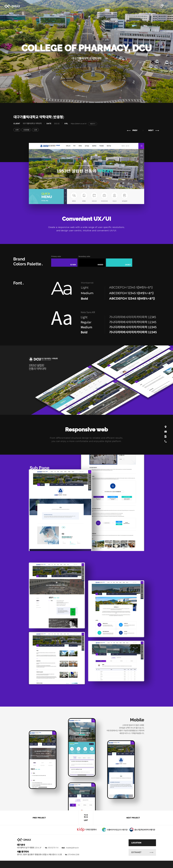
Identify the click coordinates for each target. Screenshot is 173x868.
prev (132, 131)
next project (133, 818)
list (86, 818)
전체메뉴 (166, 8)
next (154, 131)
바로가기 (93, 124)
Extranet (146, 858)
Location (140, 848)
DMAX (13, 7)
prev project (39, 818)
